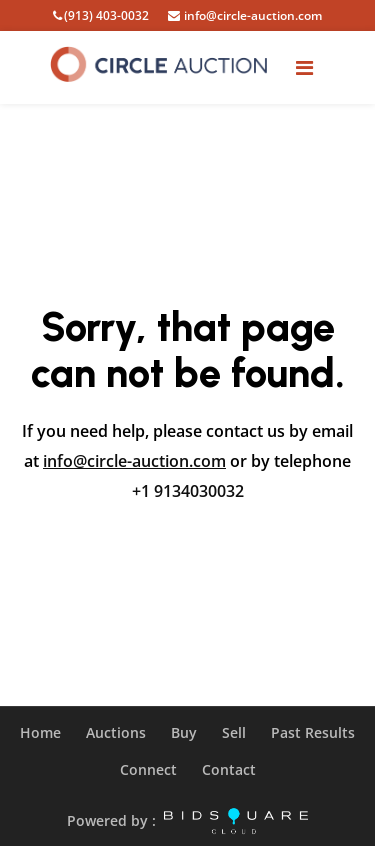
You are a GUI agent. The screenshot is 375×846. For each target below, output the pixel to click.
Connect (148, 769)
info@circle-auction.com (134, 461)
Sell (234, 732)
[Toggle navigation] (304, 67)
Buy (184, 732)
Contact (229, 769)
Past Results (313, 732)
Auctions (116, 732)
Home (40, 732)
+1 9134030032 (188, 491)
